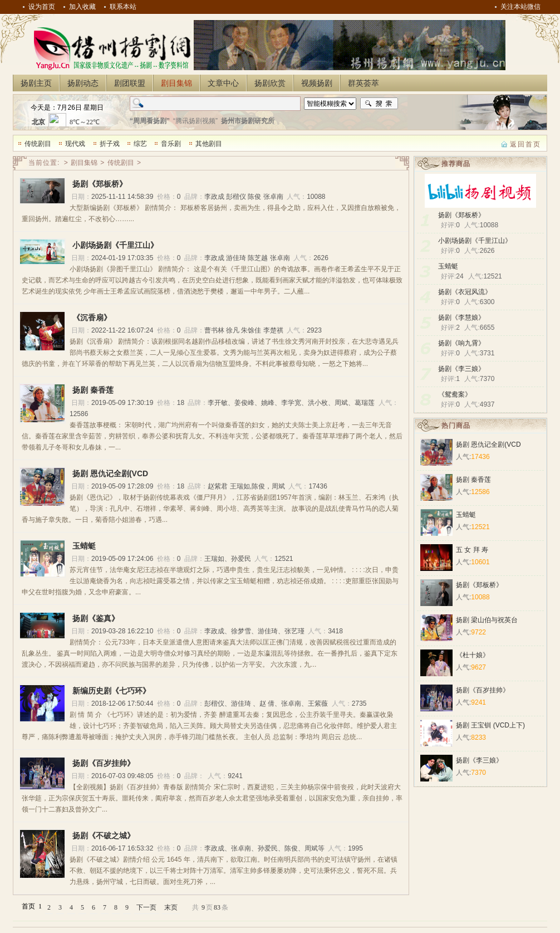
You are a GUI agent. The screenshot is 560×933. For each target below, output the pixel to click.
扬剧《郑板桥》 (461, 215)
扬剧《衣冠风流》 (465, 292)
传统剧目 (38, 144)
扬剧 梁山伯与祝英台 (487, 620)
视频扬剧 (317, 83)
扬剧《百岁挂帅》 (104, 763)
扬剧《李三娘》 (461, 369)
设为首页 (42, 7)
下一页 (146, 907)
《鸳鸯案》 (455, 394)
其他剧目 (209, 144)
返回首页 (525, 144)
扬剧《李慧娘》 (461, 317)
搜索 (379, 104)
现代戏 (75, 144)
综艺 (140, 144)
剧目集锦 (176, 83)
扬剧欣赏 (270, 83)
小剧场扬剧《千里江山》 (475, 241)
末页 (171, 907)
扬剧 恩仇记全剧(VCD (110, 473)
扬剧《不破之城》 (104, 836)
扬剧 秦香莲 (93, 390)
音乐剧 (171, 144)
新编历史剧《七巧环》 (111, 691)
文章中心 (223, 83)
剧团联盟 (130, 83)
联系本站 (123, 7)
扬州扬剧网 (110, 48)
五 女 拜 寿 (472, 550)
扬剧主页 (36, 83)
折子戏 (110, 144)
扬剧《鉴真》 (96, 618)
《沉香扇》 (92, 317)
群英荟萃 (363, 83)
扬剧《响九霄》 (461, 343)
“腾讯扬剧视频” (195, 121)
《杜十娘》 (473, 655)
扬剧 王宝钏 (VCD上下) (490, 725)
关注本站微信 (520, 7)
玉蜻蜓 (448, 266)
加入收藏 (82, 7)
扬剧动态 (83, 83)
